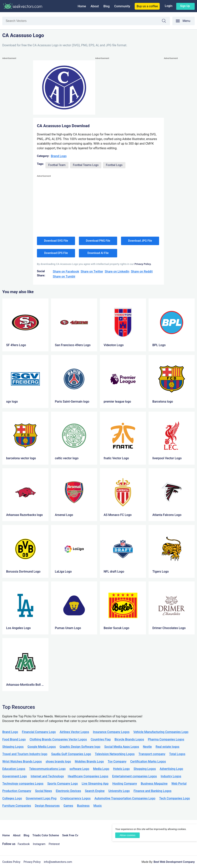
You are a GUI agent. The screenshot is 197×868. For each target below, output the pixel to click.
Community (122, 6)
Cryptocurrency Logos (75, 798)
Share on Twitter (92, 272)
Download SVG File (56, 241)
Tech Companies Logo (174, 798)
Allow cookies (127, 835)
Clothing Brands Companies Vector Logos (58, 739)
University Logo (119, 791)
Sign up (185, 6)
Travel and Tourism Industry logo (25, 754)
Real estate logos (168, 747)
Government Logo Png (41, 798)
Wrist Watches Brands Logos (22, 761)
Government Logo (15, 776)
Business (83, 806)
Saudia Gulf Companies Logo (71, 754)
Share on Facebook (66, 272)
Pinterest (54, 844)
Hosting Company (125, 784)
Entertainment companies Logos (134, 776)
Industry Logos (171, 776)
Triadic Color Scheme (46, 835)
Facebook (24, 844)
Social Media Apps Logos (122, 747)
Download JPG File (140, 241)
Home (82, 6)
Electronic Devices (68, 791)
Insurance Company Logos (111, 732)
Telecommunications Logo (47, 769)
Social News (43, 791)
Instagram (39, 844)
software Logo (79, 769)
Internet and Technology (47, 776)
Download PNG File (98, 241)
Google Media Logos (42, 747)
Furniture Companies (17, 806)
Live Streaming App (95, 784)
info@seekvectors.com (58, 862)
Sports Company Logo (63, 784)
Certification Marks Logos (148, 761)
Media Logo (101, 769)
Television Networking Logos (115, 754)
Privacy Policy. (143, 264)
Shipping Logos (13, 747)
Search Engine (95, 791)
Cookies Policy (11, 862)
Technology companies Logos (23, 784)
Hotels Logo (121, 769)
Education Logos (14, 769)
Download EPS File (56, 253)
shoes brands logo (58, 761)
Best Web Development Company (174, 862)
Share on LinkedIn (117, 272)
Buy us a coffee (147, 6)
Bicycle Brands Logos (129, 739)
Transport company (152, 754)
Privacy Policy (32, 862)
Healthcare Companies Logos (88, 776)
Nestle (147, 747)
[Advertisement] (18, 118)
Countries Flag (101, 739)
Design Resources (47, 806)
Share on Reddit (142, 272)
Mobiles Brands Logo (89, 761)
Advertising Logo (171, 769)
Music (98, 806)
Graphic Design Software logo (80, 747)
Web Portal (179, 784)
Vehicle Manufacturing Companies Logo (161, 732)
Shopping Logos (145, 769)
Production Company (17, 791)
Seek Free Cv (70, 835)
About (95, 6)
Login (169, 6)
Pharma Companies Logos (166, 739)
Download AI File (98, 253)
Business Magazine (154, 784)
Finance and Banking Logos (152, 791)
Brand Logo (59, 156)
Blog (107, 6)
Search (166, 21)
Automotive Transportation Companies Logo (125, 798)
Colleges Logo (12, 798)
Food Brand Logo (14, 739)
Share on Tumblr (64, 276)
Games (68, 806)
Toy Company (117, 761)
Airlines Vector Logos (74, 732)
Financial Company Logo (39, 732)
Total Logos (177, 754)
